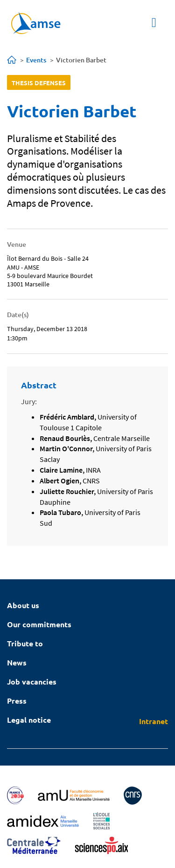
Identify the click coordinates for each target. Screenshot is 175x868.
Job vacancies (32, 682)
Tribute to (25, 643)
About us (23, 605)
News (17, 662)
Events (36, 60)
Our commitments (39, 624)
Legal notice (29, 720)
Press (17, 701)
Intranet (154, 721)
